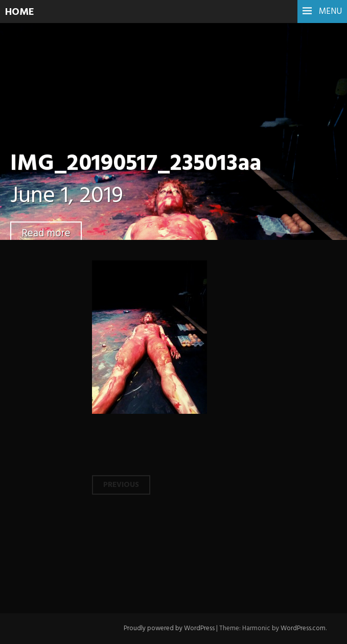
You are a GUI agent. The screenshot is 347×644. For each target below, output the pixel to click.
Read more (46, 234)
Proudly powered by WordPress (169, 628)
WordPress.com (303, 628)
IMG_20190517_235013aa (136, 164)
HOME (20, 12)
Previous (121, 485)
